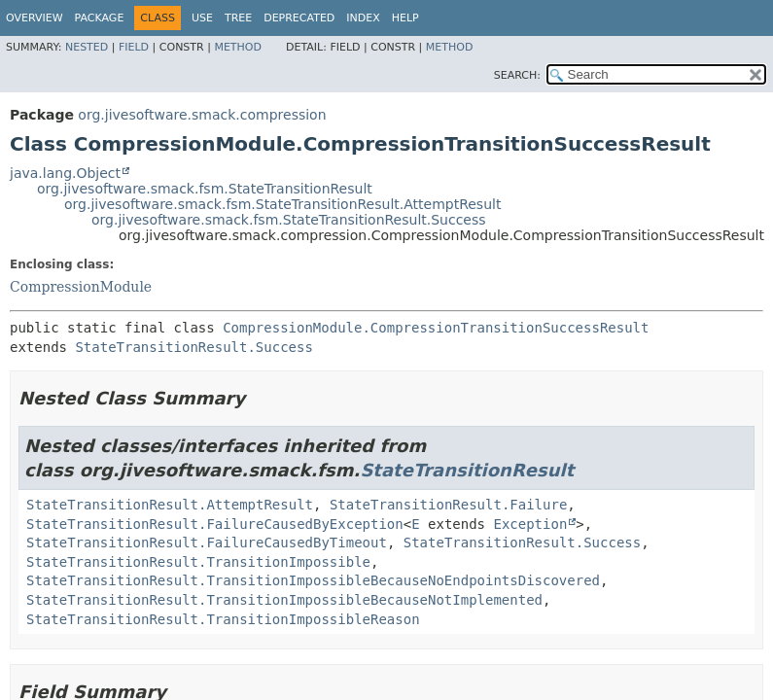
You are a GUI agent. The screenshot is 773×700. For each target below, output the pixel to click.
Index (363, 18)
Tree (238, 18)
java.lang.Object (65, 173)
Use (202, 18)
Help (405, 18)
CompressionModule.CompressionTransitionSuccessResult (436, 328)
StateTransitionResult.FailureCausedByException (215, 524)
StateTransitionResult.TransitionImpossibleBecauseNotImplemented (284, 600)
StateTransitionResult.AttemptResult (170, 505)
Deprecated (299, 18)
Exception (530, 524)
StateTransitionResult (467, 470)
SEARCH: (517, 75)
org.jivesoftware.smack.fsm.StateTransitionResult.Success (289, 220)
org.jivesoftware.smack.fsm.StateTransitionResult (205, 189)
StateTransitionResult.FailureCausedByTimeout (207, 542)
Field (134, 47)
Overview (35, 18)
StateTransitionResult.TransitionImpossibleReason (223, 619)
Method (238, 47)
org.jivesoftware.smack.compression (202, 115)
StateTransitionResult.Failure (448, 505)
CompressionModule (81, 287)
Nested (87, 47)
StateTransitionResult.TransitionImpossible (198, 562)
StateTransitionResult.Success (193, 347)
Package (100, 18)
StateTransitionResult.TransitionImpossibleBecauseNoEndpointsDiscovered (313, 580)
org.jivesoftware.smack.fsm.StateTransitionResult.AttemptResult (282, 204)
